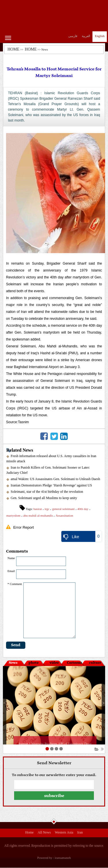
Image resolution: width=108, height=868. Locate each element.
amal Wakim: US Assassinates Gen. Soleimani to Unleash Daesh (55, 479)
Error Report (24, 527)
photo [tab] (34, 663)
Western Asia (64, 833)
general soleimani (63, 509)
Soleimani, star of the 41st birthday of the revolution (47, 492)
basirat (38, 509)
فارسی (73, 36)
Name (11, 558)
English (100, 36)
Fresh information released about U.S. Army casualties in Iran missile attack (51, 459)
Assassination (64, 515)
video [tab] (54, 663)
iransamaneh (63, 858)
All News (44, 833)
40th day (83, 509)
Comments (17, 552)
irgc (47, 509)
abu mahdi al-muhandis (38, 515)
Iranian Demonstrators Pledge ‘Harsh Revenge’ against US (51, 485)
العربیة (86, 36)
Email (11, 571)
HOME (13, 49)
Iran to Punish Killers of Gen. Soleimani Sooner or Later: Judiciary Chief (48, 470)
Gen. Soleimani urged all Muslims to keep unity (44, 498)
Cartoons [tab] (74, 663)
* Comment (15, 584)
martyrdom (13, 515)
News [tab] (13, 663)
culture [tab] (95, 663)
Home (29, 833)
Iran (80, 833)
